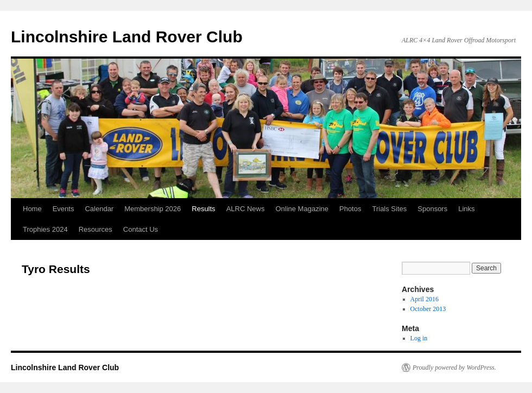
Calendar (99, 209)
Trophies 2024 (45, 229)
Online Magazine (302, 209)
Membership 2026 (153, 209)
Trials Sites (389, 209)
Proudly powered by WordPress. (454, 367)
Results (203, 209)
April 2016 (425, 299)
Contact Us (141, 229)
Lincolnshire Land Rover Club (127, 37)
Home (32, 209)
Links (466, 209)
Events (64, 209)
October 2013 (428, 309)
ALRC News (246, 209)
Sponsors (432, 209)
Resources (96, 229)
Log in (419, 338)
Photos (350, 209)
